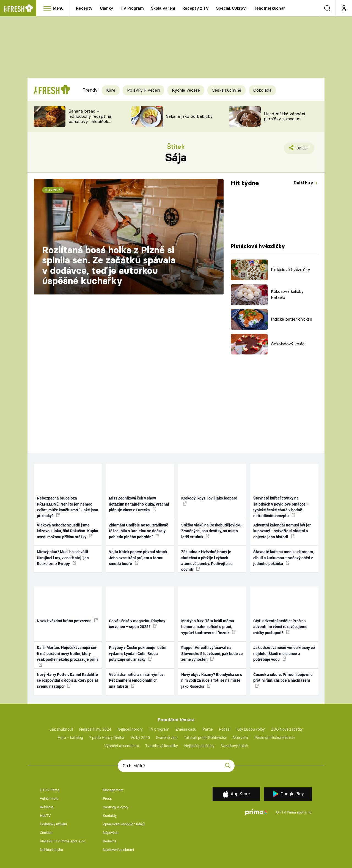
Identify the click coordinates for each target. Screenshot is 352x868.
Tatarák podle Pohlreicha (205, 738)
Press (107, 799)
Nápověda (111, 833)
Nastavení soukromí (118, 850)
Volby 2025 (140, 738)
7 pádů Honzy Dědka (107, 738)
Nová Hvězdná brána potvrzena (67, 621)
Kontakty (110, 816)
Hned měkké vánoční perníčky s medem (284, 116)
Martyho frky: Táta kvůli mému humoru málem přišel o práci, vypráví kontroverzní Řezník (208, 627)
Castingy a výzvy (116, 807)
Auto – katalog (70, 738)
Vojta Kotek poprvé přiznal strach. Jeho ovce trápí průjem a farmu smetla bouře (138, 558)
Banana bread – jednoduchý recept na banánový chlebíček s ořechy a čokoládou (90, 119)
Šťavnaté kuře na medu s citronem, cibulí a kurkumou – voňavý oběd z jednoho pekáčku (284, 558)
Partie (207, 729)
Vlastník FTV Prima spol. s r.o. (63, 841)
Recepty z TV (196, 8)
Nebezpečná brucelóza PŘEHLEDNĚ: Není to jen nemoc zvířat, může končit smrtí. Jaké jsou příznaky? (68, 507)
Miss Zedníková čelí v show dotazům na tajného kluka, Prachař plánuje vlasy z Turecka (139, 504)
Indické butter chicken (291, 319)
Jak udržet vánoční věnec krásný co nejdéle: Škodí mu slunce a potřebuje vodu (284, 653)
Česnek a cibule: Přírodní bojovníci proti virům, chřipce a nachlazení (283, 680)
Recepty (84, 8)
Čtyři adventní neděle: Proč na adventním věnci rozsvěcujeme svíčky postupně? (280, 627)
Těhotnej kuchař (269, 8)
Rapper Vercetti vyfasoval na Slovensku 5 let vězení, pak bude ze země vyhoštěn (212, 653)
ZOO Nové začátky (287, 729)
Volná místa (49, 799)
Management (113, 790)
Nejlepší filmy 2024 (95, 729)
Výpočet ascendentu (122, 746)
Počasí (225, 729)
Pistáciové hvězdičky (290, 270)
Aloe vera (240, 738)
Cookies (46, 833)
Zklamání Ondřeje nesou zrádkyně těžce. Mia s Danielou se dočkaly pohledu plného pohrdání (139, 531)
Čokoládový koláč (288, 344)
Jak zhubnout (61, 729)
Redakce (110, 841)
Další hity (304, 183)
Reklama (47, 807)
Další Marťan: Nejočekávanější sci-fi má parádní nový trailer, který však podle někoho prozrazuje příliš (68, 656)
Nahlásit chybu (51, 850)
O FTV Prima (50, 790)
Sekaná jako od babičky (189, 116)
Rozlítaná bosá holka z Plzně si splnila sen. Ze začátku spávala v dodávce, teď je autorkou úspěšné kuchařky (109, 265)
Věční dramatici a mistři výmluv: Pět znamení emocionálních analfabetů (137, 680)
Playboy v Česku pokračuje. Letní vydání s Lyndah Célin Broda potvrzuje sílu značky (138, 653)
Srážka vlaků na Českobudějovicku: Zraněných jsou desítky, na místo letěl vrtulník (212, 531)
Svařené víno (167, 738)
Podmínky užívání (53, 824)
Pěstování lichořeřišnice (274, 738)
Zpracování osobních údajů (124, 824)
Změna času (186, 729)
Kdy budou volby (251, 729)
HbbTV (45, 816)
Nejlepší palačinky (199, 746)
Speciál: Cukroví (231, 8)
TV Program (132, 8)
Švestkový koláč (234, 746)
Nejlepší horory (130, 729)
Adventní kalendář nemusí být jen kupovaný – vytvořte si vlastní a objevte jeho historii (282, 531)
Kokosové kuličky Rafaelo (287, 294)
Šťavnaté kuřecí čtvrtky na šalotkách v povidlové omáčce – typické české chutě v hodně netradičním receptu (281, 507)
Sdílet (302, 149)
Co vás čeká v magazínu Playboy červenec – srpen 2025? (137, 624)
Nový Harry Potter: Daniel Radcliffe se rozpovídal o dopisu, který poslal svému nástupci (67, 680)
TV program (159, 729)
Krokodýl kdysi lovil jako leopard (209, 501)
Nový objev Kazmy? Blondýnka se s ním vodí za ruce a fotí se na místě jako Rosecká (212, 680)
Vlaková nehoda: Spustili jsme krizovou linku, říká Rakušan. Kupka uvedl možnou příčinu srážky (68, 531)
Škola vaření (163, 8)
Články (107, 8)
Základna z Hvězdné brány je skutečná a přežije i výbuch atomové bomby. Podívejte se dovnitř (207, 561)
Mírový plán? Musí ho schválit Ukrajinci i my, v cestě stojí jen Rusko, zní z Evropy (63, 558)
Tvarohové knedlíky (162, 746)
